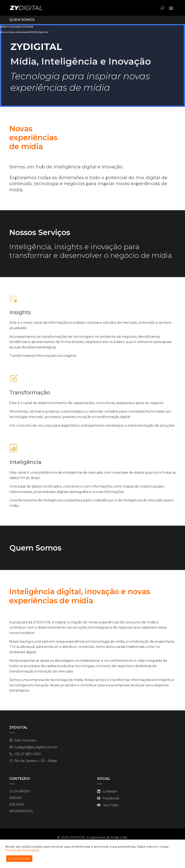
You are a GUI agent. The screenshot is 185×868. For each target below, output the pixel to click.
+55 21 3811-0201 (28, 754)
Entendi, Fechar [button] (19, 858)
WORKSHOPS (21, 811)
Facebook (111, 798)
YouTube (111, 805)
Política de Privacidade (22, 850)
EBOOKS (17, 805)
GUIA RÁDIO (20, 791)
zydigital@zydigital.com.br (36, 747)
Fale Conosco (25, 740)
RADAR (15, 798)
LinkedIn (110, 791)
